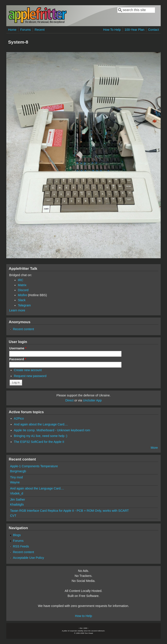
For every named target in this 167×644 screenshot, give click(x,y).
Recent (40, 30)
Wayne (15, 482)
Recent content (23, 329)
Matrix (22, 285)
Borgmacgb (18, 471)
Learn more (17, 310)
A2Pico (19, 418)
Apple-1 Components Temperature (34, 466)
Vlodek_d (17, 493)
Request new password (30, 376)
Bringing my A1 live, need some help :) (41, 436)
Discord (23, 290)
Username (18, 348)
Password (18, 359)
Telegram (24, 305)
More (154, 448)
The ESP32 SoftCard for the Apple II (39, 442)
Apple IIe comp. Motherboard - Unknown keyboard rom (52, 430)
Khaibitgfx (17, 505)
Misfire (22, 295)
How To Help (112, 30)
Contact (154, 30)
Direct (69, 400)
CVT (13, 516)
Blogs (17, 535)
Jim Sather (18, 500)
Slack (22, 300)
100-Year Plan (134, 30)
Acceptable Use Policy (28, 558)
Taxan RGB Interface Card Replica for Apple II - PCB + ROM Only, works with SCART (69, 511)
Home (12, 30)
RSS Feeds (21, 546)
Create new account (28, 370)
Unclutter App (92, 400)
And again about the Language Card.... (41, 424)
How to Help (83, 616)
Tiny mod (16, 477)
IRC (21, 280)
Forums (26, 30)
